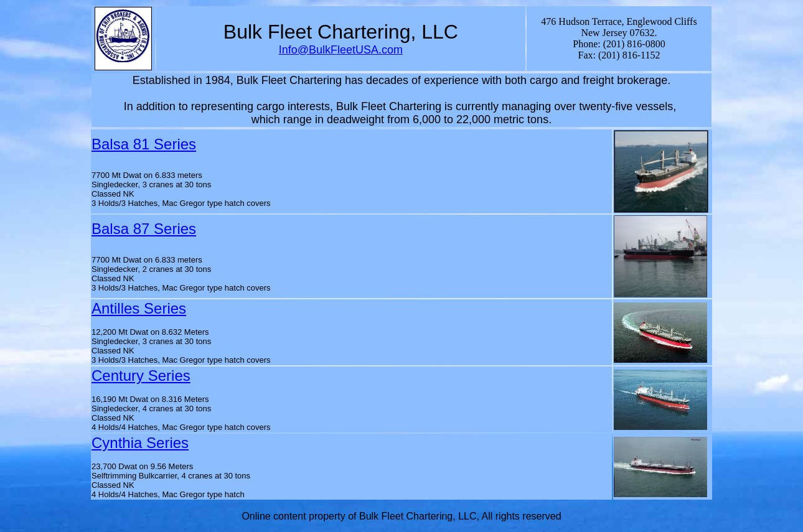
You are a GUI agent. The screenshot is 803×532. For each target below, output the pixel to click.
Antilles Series (139, 308)
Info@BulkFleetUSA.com (341, 50)
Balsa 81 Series (144, 144)
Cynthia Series (140, 443)
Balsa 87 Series (144, 229)
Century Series (141, 376)
